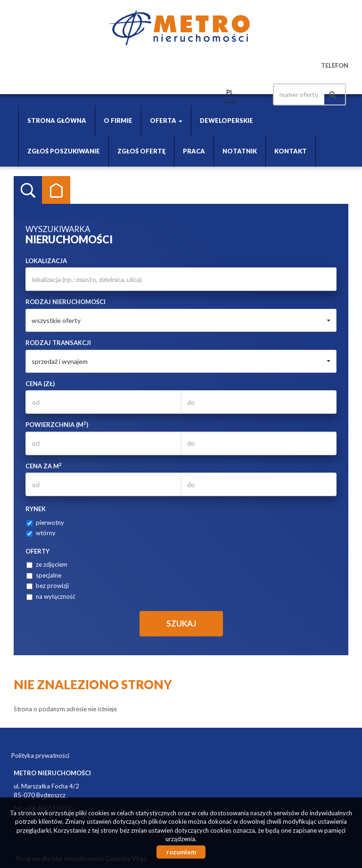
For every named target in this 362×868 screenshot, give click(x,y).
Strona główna (57, 121)
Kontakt (291, 151)
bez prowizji (48, 586)
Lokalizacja (46, 261)
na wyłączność (51, 596)
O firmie (118, 121)
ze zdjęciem (47, 564)
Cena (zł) (40, 384)
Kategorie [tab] (56, 190)
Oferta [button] (166, 121)
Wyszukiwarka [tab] (28, 190)
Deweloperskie (226, 121)
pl (230, 92)
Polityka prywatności (40, 755)
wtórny (41, 533)
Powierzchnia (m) (57, 424)
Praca (194, 151)
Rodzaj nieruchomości (66, 302)
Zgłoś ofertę (141, 151)
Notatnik (240, 151)
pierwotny (45, 522)
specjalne (44, 575)
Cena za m (44, 466)
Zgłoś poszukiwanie (64, 151)
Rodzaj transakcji (58, 343)
